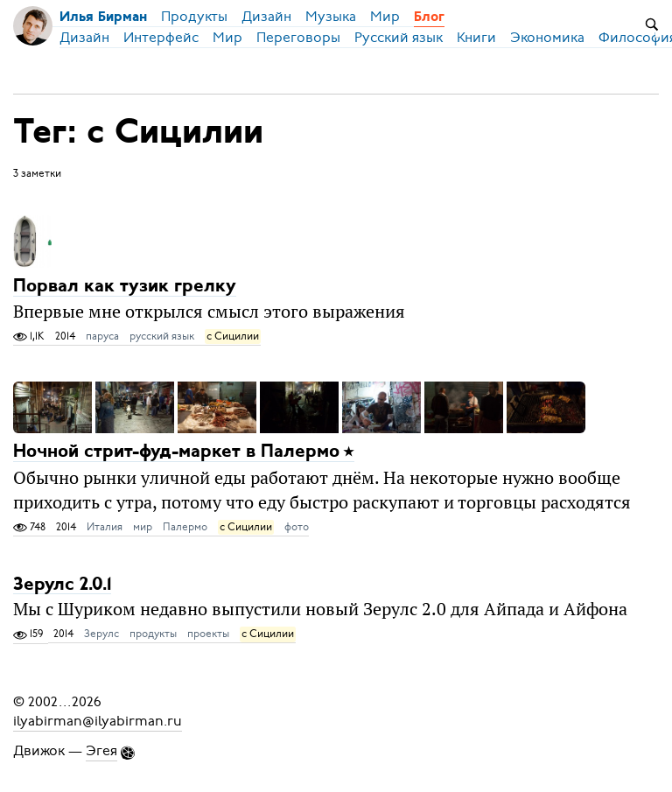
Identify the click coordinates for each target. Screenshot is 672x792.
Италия (105, 527)
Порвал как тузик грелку (125, 287)
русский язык (162, 336)
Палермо (185, 527)
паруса (102, 336)
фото (297, 527)
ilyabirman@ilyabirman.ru (98, 721)
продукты (153, 634)
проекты (208, 634)
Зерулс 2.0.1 (62, 584)
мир (143, 527)
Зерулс (101, 634)
